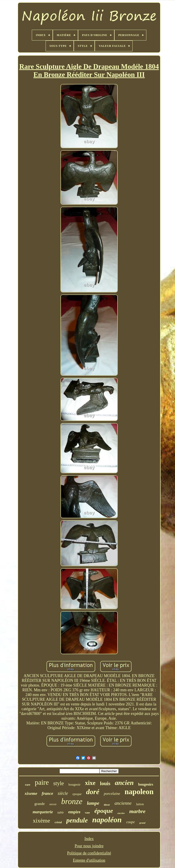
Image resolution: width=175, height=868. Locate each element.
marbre (137, 811)
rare (28, 785)
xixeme (31, 793)
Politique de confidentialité (89, 853)
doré (93, 792)
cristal (58, 822)
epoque (77, 794)
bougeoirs (146, 784)
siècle (63, 793)
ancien (124, 783)
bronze (72, 801)
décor (107, 805)
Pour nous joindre (89, 846)
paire (42, 782)
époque (104, 811)
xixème (41, 821)
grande (39, 804)
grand (142, 823)
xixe (90, 783)
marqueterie (43, 812)
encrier (121, 813)
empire (74, 812)
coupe (130, 822)
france (47, 793)
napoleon (139, 792)
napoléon (107, 820)
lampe (93, 803)
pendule (77, 820)
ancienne (123, 803)
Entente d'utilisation (89, 860)
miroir (53, 804)
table (61, 813)
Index (89, 839)
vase (87, 813)
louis (105, 783)
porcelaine (112, 794)
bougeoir (74, 784)
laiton (140, 804)
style (59, 783)
